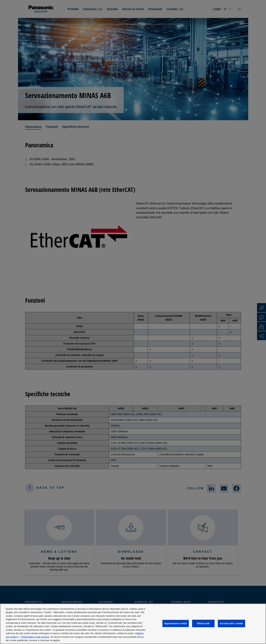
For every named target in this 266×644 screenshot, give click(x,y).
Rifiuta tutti (203, 623)
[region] (133, 624)
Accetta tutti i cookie (231, 623)
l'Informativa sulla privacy (35, 637)
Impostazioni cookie (176, 623)
